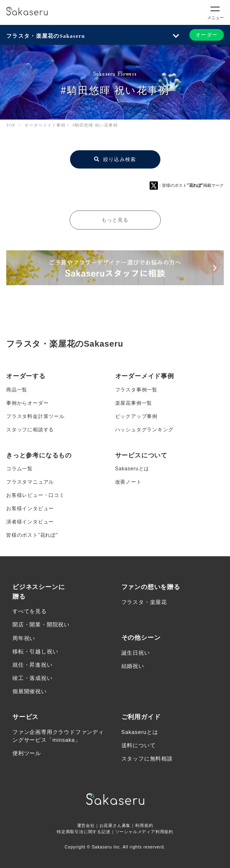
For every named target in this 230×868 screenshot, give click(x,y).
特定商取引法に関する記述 (84, 832)
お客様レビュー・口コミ (35, 495)
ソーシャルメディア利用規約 (144, 832)
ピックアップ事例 (136, 416)
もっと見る (115, 220)
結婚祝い (133, 666)
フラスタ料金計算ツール (35, 416)
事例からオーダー (27, 403)
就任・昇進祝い (33, 665)
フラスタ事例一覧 (136, 390)
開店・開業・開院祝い (41, 625)
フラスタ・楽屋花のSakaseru (46, 36)
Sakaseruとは (132, 469)
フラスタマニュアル (30, 482)
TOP (11, 125)
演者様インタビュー (30, 522)
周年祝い (24, 638)
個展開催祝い (30, 691)
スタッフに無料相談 (147, 759)
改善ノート (128, 482)
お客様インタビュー (30, 509)
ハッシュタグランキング (144, 430)
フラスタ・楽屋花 (144, 602)
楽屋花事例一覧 (134, 403)
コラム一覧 (19, 469)
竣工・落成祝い (33, 678)
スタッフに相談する (30, 430)
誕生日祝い (136, 653)
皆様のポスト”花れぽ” (32, 535)
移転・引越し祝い (35, 652)
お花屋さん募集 (115, 825)
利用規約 (144, 825)
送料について (139, 745)
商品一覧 (17, 390)
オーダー (207, 35)
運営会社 (86, 825)
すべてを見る (30, 611)
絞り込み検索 (115, 159)
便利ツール (27, 753)
